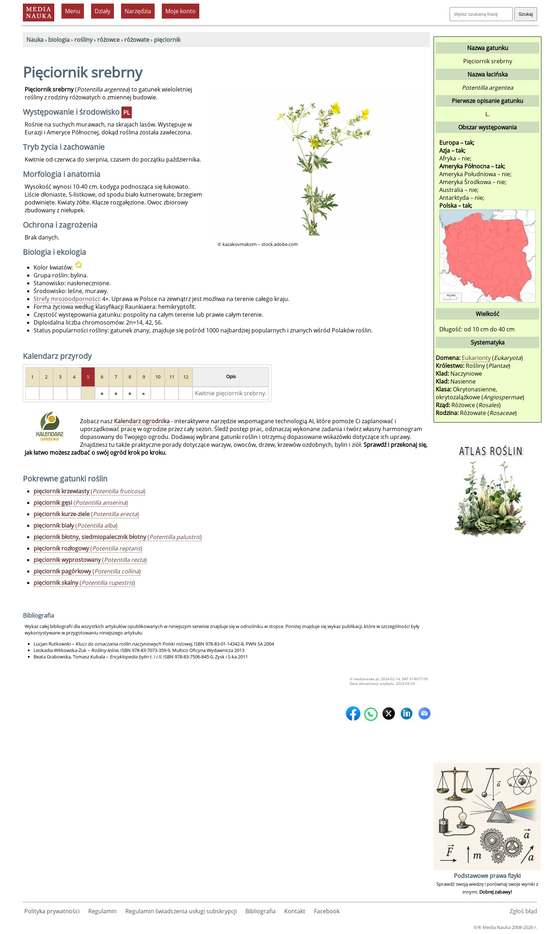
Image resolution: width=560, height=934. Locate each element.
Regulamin (102, 911)
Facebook (327, 911)
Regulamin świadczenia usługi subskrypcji (181, 911)
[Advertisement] (487, 654)
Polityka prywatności (52, 911)
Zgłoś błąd (523, 911)
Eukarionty (476, 358)
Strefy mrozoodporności (66, 299)
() (89, 491)
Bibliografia (261, 911)
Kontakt (295, 911)
